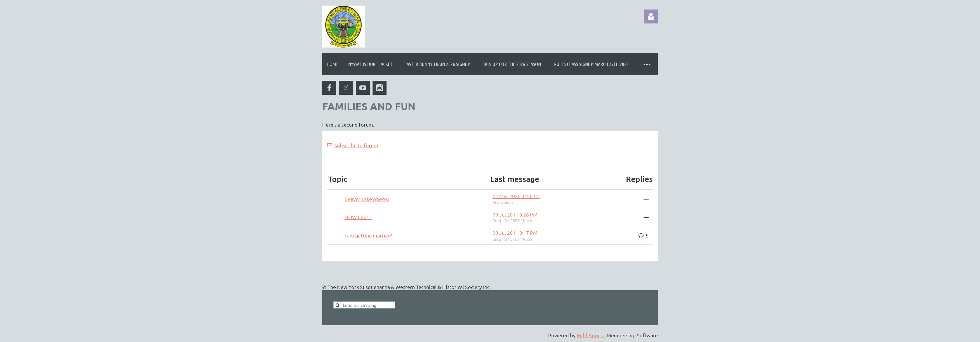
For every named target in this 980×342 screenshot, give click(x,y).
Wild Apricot (591, 335)
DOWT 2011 (358, 217)
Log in (651, 16)
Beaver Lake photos (367, 199)
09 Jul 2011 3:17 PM (515, 233)
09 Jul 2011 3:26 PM (515, 214)
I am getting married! (368, 235)
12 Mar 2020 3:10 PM (516, 196)
